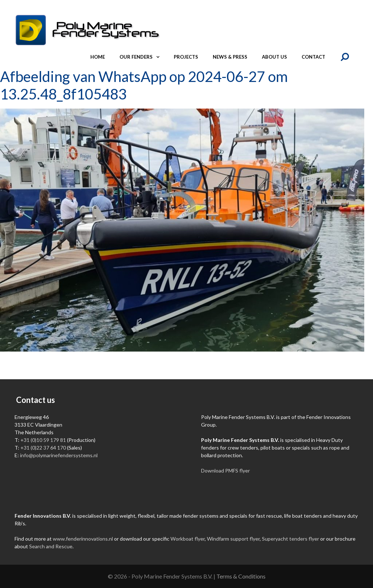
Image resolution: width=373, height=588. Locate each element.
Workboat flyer (188, 539)
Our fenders (143, 57)
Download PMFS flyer (225, 471)
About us (274, 57)
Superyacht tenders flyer (290, 539)
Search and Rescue (51, 546)
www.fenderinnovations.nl (83, 539)
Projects (186, 57)
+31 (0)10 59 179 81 (43, 440)
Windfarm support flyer (233, 539)
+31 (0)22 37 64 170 (43, 448)
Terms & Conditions (241, 576)
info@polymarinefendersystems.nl (59, 455)
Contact (313, 57)
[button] (160, 57)
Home (98, 57)
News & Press (230, 57)
